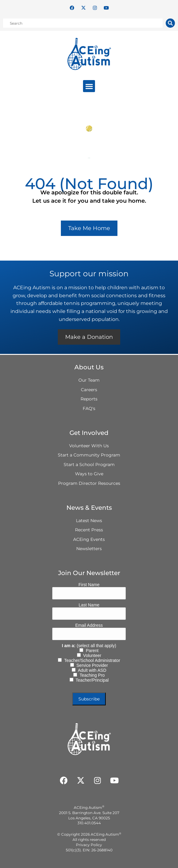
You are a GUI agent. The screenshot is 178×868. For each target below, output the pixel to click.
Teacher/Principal (91, 680)
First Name (89, 585)
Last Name (89, 605)
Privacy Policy (89, 845)
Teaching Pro (91, 675)
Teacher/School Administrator (91, 660)
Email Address (89, 625)
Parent (91, 651)
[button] (89, 86)
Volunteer (91, 655)
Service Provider (91, 665)
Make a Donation (89, 337)
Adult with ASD (91, 670)
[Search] (170, 23)
